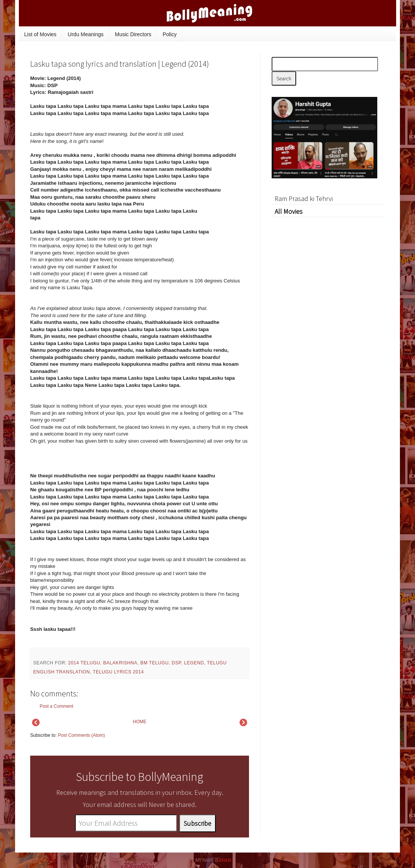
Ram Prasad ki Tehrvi (304, 199)
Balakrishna (121, 663)
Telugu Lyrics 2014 (118, 672)
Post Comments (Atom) (81, 735)
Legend (194, 663)
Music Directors (133, 34)
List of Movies (40, 34)
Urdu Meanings (86, 34)
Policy (170, 34)
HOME (140, 722)
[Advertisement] (328, 330)
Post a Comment (56, 706)
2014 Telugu (84, 663)
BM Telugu (154, 663)
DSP (176, 663)
